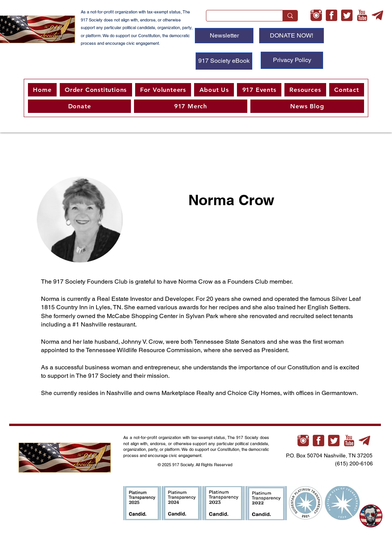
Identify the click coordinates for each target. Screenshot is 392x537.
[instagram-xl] (316, 15)
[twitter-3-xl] (347, 15)
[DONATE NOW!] (292, 36)
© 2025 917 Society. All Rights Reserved (196, 465)
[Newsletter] (224, 36)
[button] (163, 90)
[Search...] (239, 18)
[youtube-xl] (362, 15)
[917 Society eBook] (224, 61)
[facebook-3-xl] (332, 15)
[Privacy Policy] (292, 60)
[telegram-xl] (377, 15)
